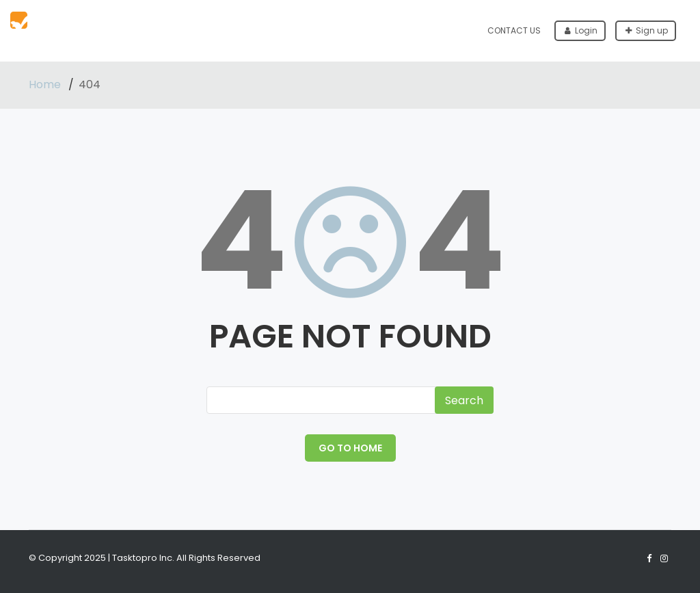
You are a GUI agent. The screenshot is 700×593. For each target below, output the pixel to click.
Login (581, 30)
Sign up (647, 30)
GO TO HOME (350, 448)
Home (46, 84)
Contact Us (514, 30)
